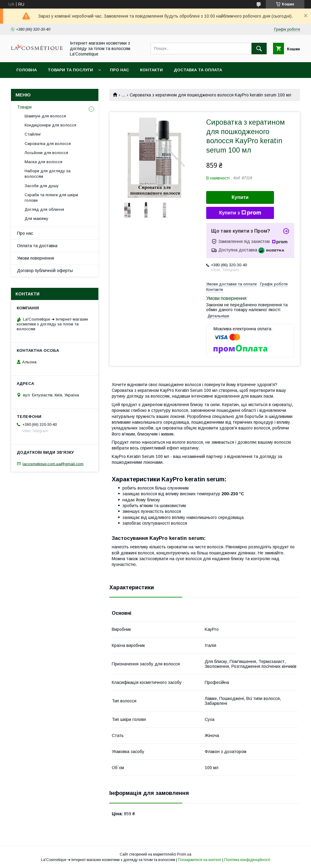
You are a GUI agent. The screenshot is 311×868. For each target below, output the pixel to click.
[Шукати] (259, 49)
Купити (240, 197)
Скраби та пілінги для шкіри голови (51, 198)
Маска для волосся (43, 162)
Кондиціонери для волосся (50, 125)
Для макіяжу (36, 219)
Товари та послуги (70, 70)
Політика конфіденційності (247, 860)
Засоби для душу (42, 186)
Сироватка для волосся (48, 144)
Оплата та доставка (37, 246)
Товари (24, 107)
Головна (27, 70)
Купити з (240, 213)
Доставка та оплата (198, 70)
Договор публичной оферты (45, 271)
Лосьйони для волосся (46, 153)
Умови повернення (36, 258)
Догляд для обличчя (44, 209)
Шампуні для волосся (45, 116)
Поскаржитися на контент (200, 860)
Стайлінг (33, 134)
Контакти (151, 70)
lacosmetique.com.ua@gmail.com (53, 464)
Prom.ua (184, 854)
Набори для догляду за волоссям (48, 174)
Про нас (120, 70)
